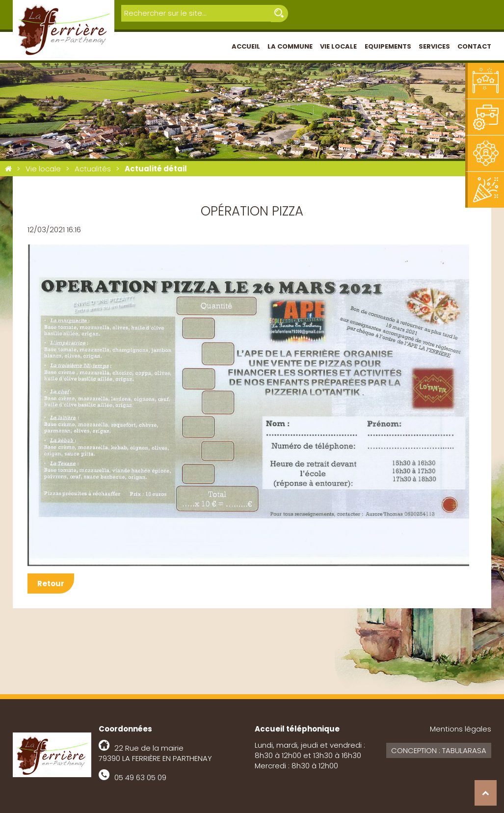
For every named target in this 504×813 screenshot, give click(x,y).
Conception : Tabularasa (439, 750)
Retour (51, 583)
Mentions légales (461, 729)
